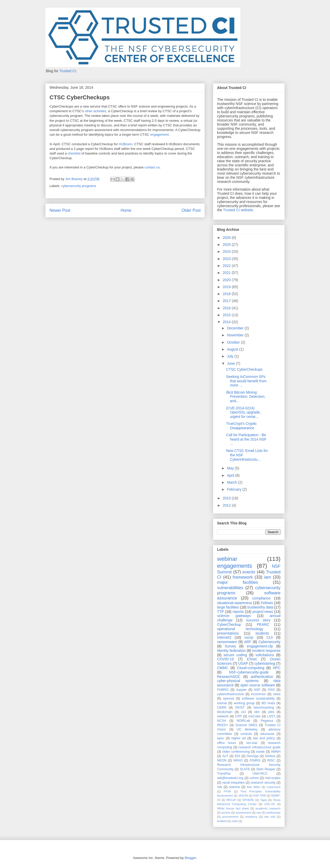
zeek (235, 821)
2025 (227, 245)
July (231, 356)
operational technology (240, 629)
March (232, 482)
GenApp (253, 756)
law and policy (264, 738)
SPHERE (248, 800)
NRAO (238, 760)
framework (243, 577)
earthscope (273, 813)
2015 (227, 315)
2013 (227, 498)
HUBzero (126, 144)
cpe (259, 813)
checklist (74, 153)
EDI (237, 756)
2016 (227, 308)
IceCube (254, 716)
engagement (159, 135)
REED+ (222, 725)
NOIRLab (244, 721)
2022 (227, 266)
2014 (227, 322)
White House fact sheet (233, 808)
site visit (270, 817)
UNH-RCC (260, 774)
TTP (220, 612)
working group (244, 703)
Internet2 (224, 637)
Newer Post (60, 210)
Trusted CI (68, 71)
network (223, 716)
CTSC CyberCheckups (244, 369)
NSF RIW (260, 796)
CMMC (223, 668)
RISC (271, 760)
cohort (254, 778)
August (233, 349)
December (236, 328)
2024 (227, 252)
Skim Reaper (266, 769)
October (234, 342)
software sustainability (258, 699)
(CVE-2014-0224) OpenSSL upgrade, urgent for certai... (243, 412)
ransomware (227, 642)
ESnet (252, 659)
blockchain (225, 712)
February (235, 489)
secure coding (235, 655)
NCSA (222, 721)
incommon (258, 694)
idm (257, 712)
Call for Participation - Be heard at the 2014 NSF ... (246, 439)
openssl (229, 699)
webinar (227, 559)
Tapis (263, 800)
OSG (271, 690)
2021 (227, 273)
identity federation (231, 651)
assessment (243, 813)
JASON (243, 796)
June (231, 363)
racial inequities (233, 783)
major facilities (238, 582)
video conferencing (236, 752)
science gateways (234, 616)
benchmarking (264, 708)
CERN (222, 708)
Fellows (267, 603)
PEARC (263, 624)
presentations (228, 633)
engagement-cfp (260, 646)
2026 (227, 238)
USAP (243, 663)
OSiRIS (255, 760)
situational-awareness (234, 603)
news (277, 694)
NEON (222, 760)
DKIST (240, 708)
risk (220, 787)
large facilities (228, 607)
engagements (235, 566)
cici (243, 712)
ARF (248, 642)
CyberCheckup (229, 624)
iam (267, 577)
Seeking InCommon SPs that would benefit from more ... (246, 381)
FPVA (227, 791)
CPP (238, 716)
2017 (227, 301)
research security (263, 783)
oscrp (249, 637)
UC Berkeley (247, 729)
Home (126, 210)
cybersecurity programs (79, 186)
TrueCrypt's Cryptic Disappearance (241, 426)
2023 (227, 259)
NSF (257, 690)
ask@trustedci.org (230, 778)
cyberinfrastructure (230, 694)
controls (246, 734)
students (262, 633)
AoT (225, 756)
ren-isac (252, 743)
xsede (260, 752)
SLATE (245, 769)
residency (251, 817)
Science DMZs (246, 725)
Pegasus (267, 721)
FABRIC (223, 690)
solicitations (265, 655)
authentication (262, 677)
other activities (96, 111)
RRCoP (231, 800)
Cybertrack (274, 787)
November (236, 335)
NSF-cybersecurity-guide (249, 672)
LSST (271, 716)
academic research (268, 808)
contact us (152, 167)
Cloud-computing (251, 668)
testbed (222, 821)
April (231, 475)
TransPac (224, 774)
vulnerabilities (230, 588)
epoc (221, 738)
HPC (277, 668)
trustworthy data (260, 607)
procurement (230, 817)
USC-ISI (270, 804)
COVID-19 (225, 659)
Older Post (191, 210)
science (234, 787)
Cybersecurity (269, 642)
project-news (263, 612)
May (231, 468)
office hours (226, 743)
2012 (227, 505)
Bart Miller (253, 787)
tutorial (222, 703)
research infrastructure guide (259, 747)
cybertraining (265, 663)
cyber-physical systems (238, 681)
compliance (261, 598)
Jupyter (241, 690)
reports (238, 612)
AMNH (276, 752)
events (249, 572)
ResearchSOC (229, 677)
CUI (270, 637)
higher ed (239, 738)
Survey (230, 646)
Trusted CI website (238, 210)
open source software (258, 685)
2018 (227, 294)
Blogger (190, 858)
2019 (227, 287)
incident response (266, 651)
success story (258, 620)
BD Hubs (268, 703)
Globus (270, 756)
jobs (271, 712)
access (226, 813)
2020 (227, 280)
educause (267, 734)
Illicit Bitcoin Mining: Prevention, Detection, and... (246, 397)
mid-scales (273, 778)
